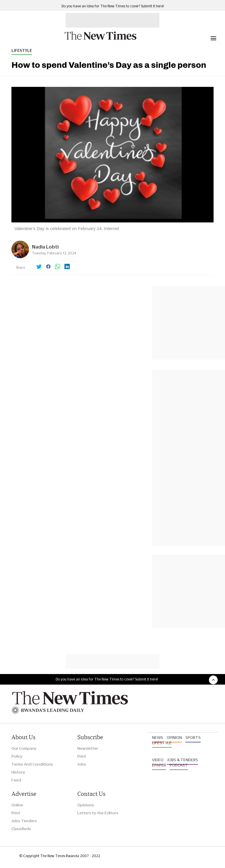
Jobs (82, 764)
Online (17, 805)
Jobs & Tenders (183, 760)
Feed (16, 780)
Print (82, 756)
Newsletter (88, 748)
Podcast (179, 765)
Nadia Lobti (45, 247)
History (18, 772)
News (158, 737)
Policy (17, 756)
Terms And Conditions (32, 764)
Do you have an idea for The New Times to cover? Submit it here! (113, 6)
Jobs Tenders (24, 821)
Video (158, 760)
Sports (193, 737)
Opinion (174, 737)
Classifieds (21, 829)
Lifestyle (22, 50)
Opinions (86, 805)
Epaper (159, 765)
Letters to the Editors (98, 813)
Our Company (24, 748)
